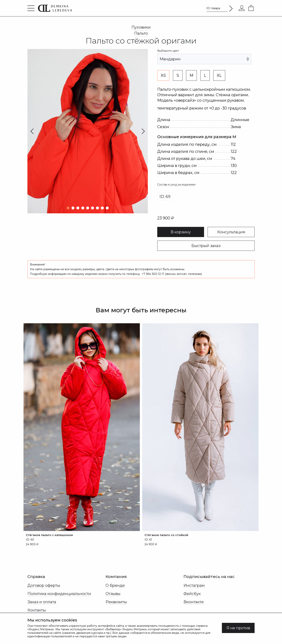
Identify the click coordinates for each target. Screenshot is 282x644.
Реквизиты (116, 602)
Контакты (37, 610)
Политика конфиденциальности (59, 594)
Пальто (141, 33)
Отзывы (113, 594)
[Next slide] (136, 131)
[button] (68, 208)
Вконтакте (194, 602)
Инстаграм (194, 585)
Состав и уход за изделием (176, 185)
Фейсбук (192, 594)
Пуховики (141, 27)
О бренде (115, 585)
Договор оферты (44, 585)
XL (219, 75)
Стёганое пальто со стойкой (166, 535)
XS (163, 75)
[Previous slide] (39, 131)
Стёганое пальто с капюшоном (49, 535)
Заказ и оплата (42, 602)
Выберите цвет (168, 51)
